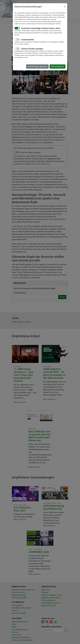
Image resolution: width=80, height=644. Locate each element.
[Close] (65, 7)
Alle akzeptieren (57, 67)
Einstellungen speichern (37, 67)
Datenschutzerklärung (22, 21)
